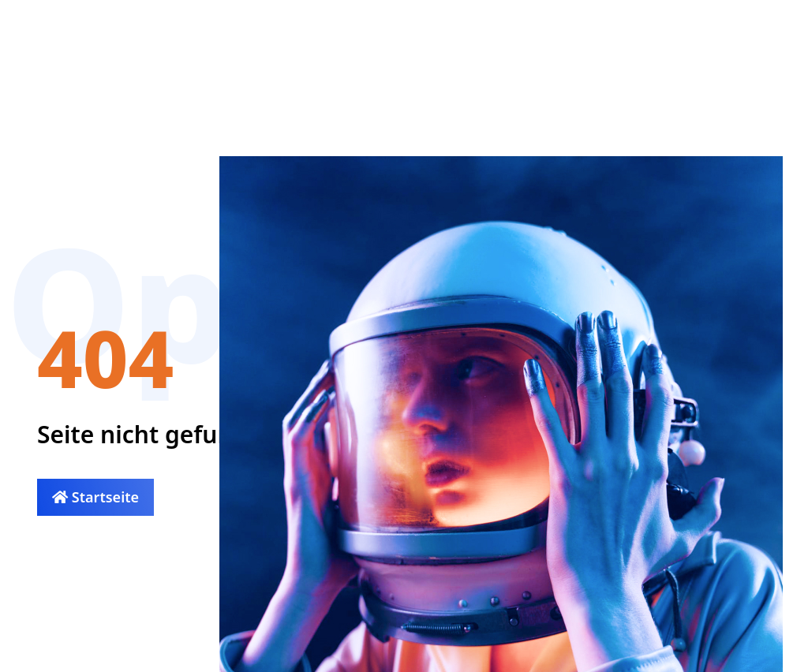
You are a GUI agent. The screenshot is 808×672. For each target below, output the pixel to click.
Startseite (95, 497)
